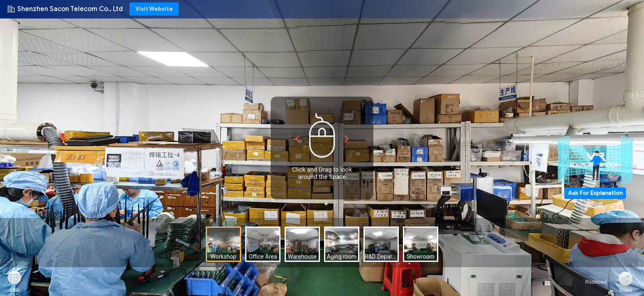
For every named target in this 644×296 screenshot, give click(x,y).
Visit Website (154, 9)
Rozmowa (591, 282)
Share (626, 290)
